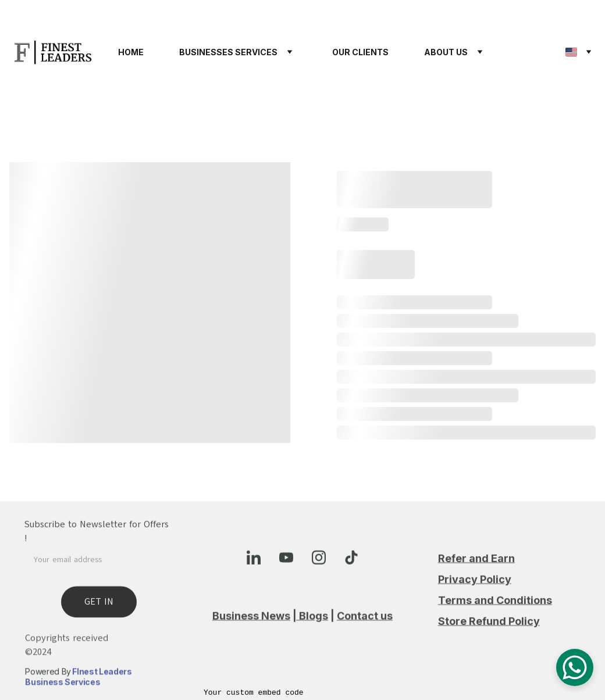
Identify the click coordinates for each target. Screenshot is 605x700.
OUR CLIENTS (360, 52)
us (385, 617)
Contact (357, 617)
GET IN (99, 609)
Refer (453, 567)
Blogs (314, 617)
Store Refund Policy (489, 629)
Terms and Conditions (495, 608)
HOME (131, 52)
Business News (251, 617)
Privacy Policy (475, 587)
